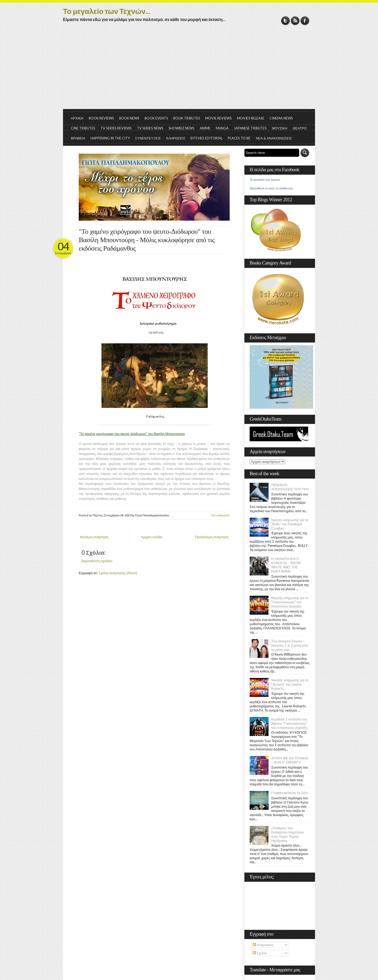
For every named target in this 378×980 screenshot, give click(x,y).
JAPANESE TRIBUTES (250, 128)
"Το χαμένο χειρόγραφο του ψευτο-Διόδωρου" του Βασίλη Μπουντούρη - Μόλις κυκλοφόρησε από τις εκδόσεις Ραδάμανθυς (147, 240)
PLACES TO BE (239, 138)
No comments (220, 515)
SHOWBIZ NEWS (182, 128)
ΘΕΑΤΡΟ (300, 128)
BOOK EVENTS (156, 118)
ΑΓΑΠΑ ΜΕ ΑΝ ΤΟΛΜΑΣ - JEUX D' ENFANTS (290, 760)
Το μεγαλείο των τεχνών (265, 180)
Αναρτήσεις (263, 945)
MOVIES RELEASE (251, 118)
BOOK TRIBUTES (187, 118)
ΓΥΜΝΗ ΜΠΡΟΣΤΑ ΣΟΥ (290, 793)
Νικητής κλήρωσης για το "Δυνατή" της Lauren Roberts (290, 684)
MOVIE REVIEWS (219, 118)
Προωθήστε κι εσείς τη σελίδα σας (271, 188)
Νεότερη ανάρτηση (94, 537)
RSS (295, 21)
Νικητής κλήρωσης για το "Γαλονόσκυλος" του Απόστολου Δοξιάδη (290, 602)
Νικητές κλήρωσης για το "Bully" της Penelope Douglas (290, 524)
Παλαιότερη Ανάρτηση (212, 537)
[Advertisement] (189, 70)
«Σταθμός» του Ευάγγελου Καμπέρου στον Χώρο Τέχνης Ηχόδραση (288, 834)
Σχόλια (260, 953)
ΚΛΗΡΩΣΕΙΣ (176, 138)
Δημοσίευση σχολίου (97, 561)
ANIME (205, 128)
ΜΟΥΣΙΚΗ (280, 128)
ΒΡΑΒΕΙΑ (78, 138)
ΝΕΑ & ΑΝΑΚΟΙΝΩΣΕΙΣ (274, 138)
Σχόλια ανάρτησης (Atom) (118, 573)
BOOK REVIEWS (101, 118)
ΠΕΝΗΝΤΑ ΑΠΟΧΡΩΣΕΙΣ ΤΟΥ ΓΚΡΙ (290, 487)
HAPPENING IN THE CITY (110, 138)
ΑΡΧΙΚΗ (77, 118)
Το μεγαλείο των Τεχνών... (107, 11)
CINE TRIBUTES (83, 128)
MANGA (222, 128)
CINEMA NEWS (281, 118)
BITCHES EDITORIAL (207, 138)
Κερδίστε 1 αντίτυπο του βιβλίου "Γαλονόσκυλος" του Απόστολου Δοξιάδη (289, 723)
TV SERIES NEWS (150, 128)
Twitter (285, 21)
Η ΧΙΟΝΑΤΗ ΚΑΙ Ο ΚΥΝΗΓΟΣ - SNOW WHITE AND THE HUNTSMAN (286, 565)
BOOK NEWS (129, 118)
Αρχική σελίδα (152, 537)
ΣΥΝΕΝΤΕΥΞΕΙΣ (148, 138)
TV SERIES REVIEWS (116, 128)
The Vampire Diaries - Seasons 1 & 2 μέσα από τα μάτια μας (290, 645)
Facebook (305, 21)
